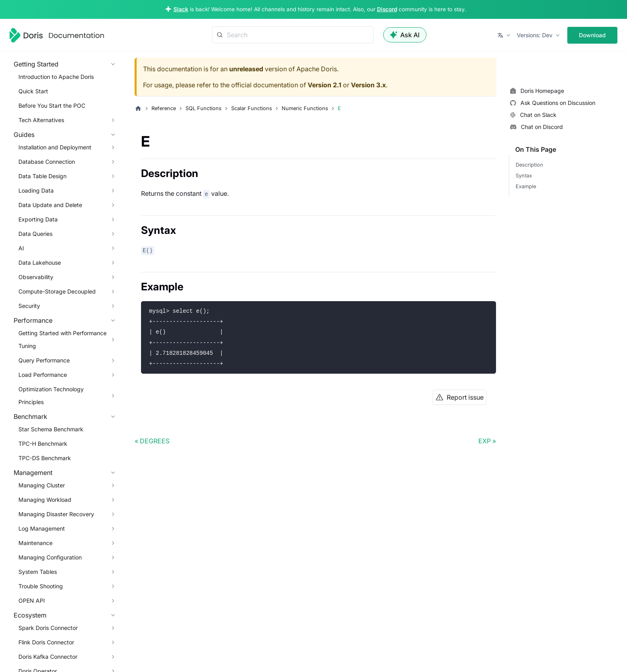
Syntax (524, 176)
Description (529, 165)
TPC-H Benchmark (43, 444)
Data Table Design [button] (42, 176)
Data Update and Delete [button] (50, 205)
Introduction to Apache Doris (56, 77)
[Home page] (138, 109)
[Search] (293, 35)
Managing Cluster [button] (42, 485)
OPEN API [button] (32, 601)
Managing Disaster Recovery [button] (56, 514)
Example (526, 186)
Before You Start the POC (52, 106)
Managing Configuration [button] (50, 557)
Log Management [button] (42, 528)
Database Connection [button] (47, 162)
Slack (181, 9)
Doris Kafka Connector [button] (48, 657)
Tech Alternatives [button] (41, 120)
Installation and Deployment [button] (55, 147)
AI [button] (21, 248)
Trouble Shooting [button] (41, 586)
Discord (387, 9)
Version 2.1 (325, 85)
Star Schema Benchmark (51, 429)
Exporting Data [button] (38, 219)
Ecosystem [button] (30, 615)
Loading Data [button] (36, 190)
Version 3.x (368, 85)
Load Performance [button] (43, 375)
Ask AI (405, 35)
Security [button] (29, 306)
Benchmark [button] (30, 416)
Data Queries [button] (35, 234)
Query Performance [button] (44, 360)
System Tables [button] (38, 572)
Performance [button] (33, 320)
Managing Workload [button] (45, 500)
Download (592, 35)
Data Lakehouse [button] (40, 263)
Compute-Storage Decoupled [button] (57, 291)
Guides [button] (24, 135)
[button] (505, 35)
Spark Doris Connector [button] (48, 628)
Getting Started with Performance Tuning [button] (62, 339)
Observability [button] (36, 277)
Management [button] (33, 473)
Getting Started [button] (36, 64)
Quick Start (33, 91)
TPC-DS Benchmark (45, 458)
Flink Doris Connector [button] (46, 642)
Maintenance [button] (35, 543)
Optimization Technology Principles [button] (51, 395)
